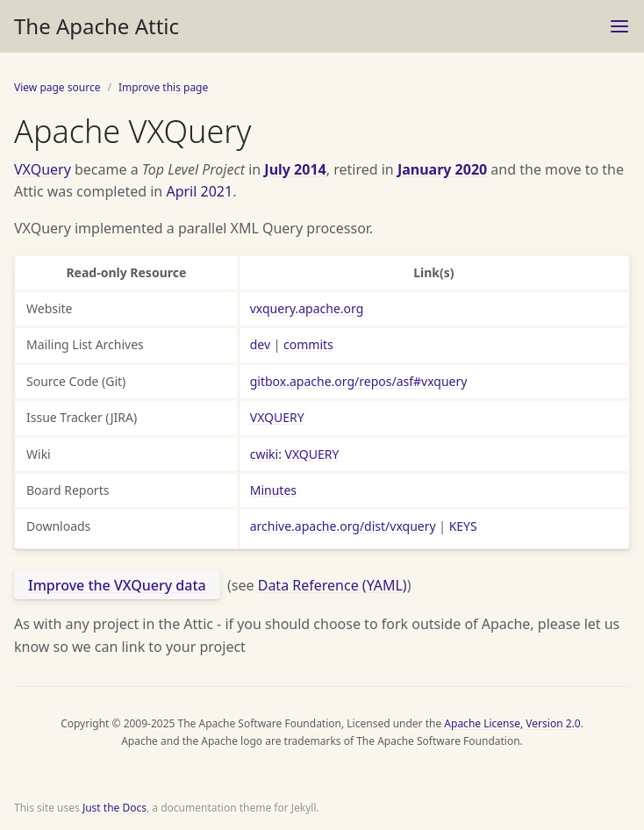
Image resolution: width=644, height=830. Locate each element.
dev (260, 344)
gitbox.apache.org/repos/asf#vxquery (359, 381)
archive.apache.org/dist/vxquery (343, 526)
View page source (57, 87)
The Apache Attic (97, 26)
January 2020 (442, 169)
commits (308, 344)
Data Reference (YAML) (333, 585)
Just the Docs (114, 808)
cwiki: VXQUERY (295, 454)
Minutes (273, 490)
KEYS (463, 526)
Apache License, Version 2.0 (512, 723)
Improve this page (163, 87)
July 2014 (295, 169)
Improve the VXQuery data (117, 585)
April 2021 (199, 191)
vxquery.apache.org (307, 308)
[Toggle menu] (619, 26)
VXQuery (43, 169)
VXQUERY (277, 417)
